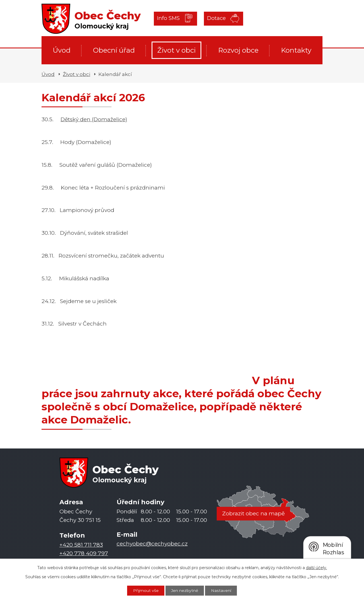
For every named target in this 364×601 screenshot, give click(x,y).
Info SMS (169, 18)
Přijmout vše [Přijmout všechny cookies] (145, 590)
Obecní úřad (114, 50)
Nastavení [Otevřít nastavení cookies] (222, 590)
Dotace (216, 18)
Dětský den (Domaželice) (94, 119)
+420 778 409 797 (84, 553)
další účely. (317, 567)
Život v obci (176, 50)
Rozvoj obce (238, 50)
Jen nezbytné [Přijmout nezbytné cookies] (185, 590)
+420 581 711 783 (81, 545)
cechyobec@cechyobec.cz (152, 544)
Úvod (62, 50)
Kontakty (296, 50)
